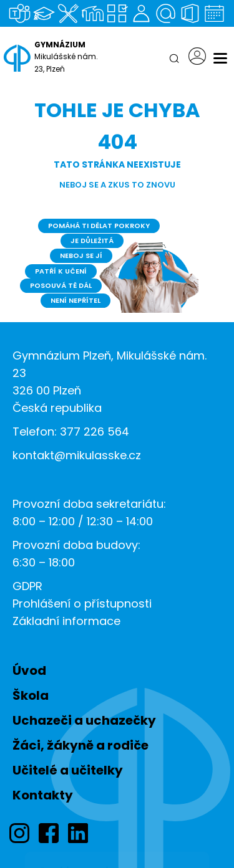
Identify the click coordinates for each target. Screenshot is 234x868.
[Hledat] (174, 59)
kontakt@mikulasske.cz (77, 455)
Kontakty (43, 795)
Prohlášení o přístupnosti (82, 603)
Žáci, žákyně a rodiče (80, 745)
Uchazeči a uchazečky (84, 720)
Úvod (29, 670)
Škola (31, 695)
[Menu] (220, 59)
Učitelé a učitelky (68, 770)
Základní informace (66, 621)
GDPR (27, 586)
